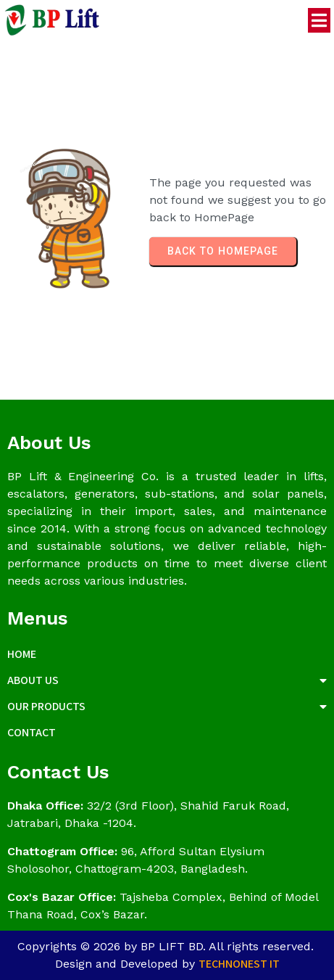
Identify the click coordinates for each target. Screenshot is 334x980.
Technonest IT (239, 964)
